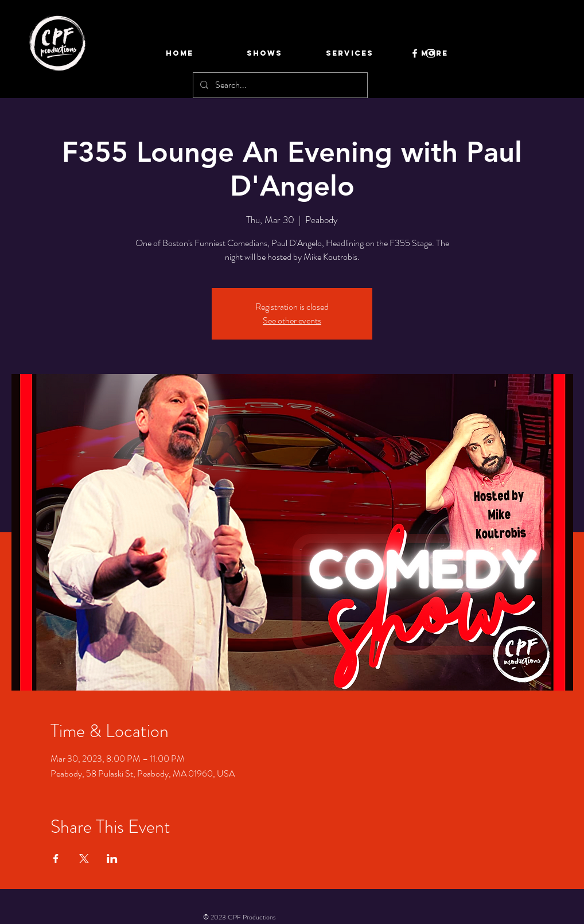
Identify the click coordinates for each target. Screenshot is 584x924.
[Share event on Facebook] (56, 859)
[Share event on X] (84, 859)
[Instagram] (431, 53)
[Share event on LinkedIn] (112, 859)
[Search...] (279, 85)
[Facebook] (415, 53)
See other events (292, 320)
